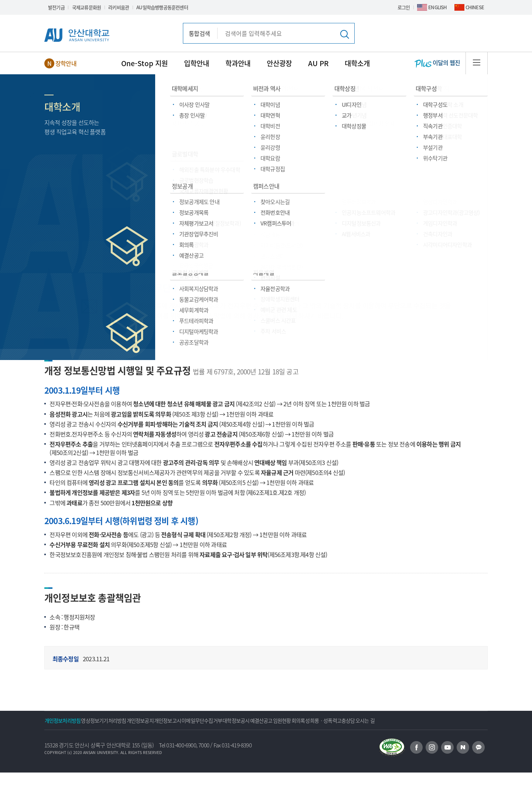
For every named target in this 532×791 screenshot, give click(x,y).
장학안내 (66, 63)
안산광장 (279, 63)
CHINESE (475, 7)
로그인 (404, 7)
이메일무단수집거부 (250, 720)
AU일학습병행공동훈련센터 (162, 7)
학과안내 (238, 63)
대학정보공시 (295, 720)
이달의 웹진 (437, 63)
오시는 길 (59, 739)
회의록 (389, 720)
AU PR (318, 63)
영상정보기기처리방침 (120, 720)
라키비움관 (119, 7)
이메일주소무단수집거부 (175, 198)
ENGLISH (437, 7)
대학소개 (357, 63)
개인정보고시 (205, 720)
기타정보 (86, 198)
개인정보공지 (167, 720)
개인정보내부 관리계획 (118, 241)
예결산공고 (330, 720)
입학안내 (197, 63)
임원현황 (362, 720)
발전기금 (56, 7)
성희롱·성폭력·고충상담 (413, 241)
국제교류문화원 (86, 7)
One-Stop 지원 (144, 63)
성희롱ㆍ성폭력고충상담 (431, 720)
